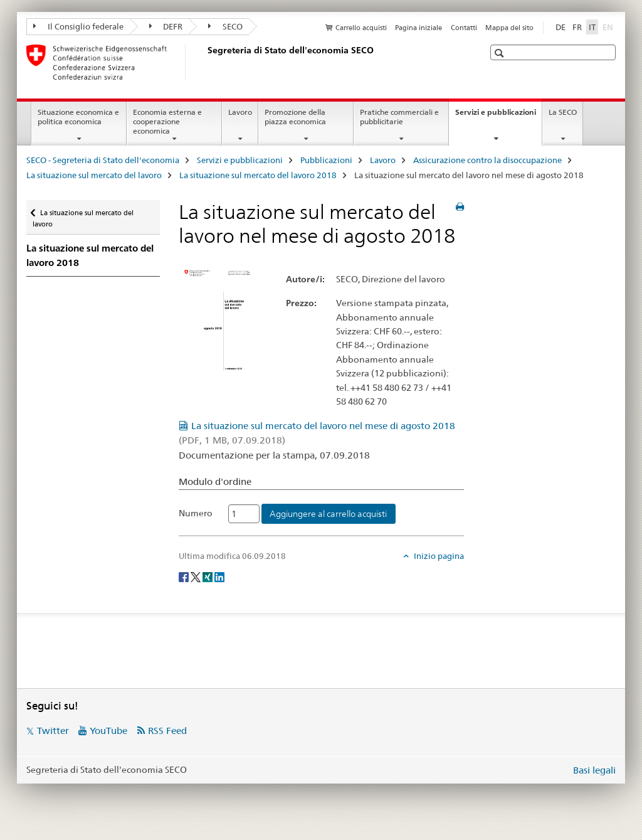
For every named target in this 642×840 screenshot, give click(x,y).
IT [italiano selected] (592, 27)
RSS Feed (167, 731)
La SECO (563, 112)
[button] (501, 53)
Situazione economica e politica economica (78, 117)
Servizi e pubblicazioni (498, 116)
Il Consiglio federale (78, 26)
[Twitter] (197, 577)
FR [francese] (577, 27)
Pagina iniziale (418, 28)
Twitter (53, 731)
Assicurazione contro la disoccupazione (487, 160)
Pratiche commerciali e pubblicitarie (399, 117)
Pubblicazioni (326, 160)
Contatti (464, 28)
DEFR (166, 26)
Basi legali (594, 770)
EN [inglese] (609, 26)
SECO (225, 26)
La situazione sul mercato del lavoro (94, 175)
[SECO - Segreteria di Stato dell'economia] (205, 62)
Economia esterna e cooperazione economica (167, 121)
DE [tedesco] (560, 27)
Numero (196, 513)
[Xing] (208, 577)
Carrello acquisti (361, 28)
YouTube (108, 731)
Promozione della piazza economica (295, 117)
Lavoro (240, 112)
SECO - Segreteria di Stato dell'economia (103, 160)
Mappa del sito (509, 28)
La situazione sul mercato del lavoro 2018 (258, 175)
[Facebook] (185, 577)
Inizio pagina (438, 556)
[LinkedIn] (219, 577)
